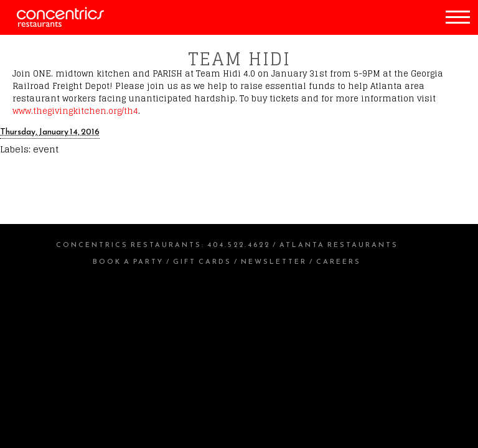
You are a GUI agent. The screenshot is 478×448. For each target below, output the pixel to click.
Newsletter (274, 261)
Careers (339, 261)
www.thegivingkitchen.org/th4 (75, 111)
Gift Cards (202, 261)
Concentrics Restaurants (129, 245)
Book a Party (128, 261)
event (46, 149)
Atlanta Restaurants (339, 245)
